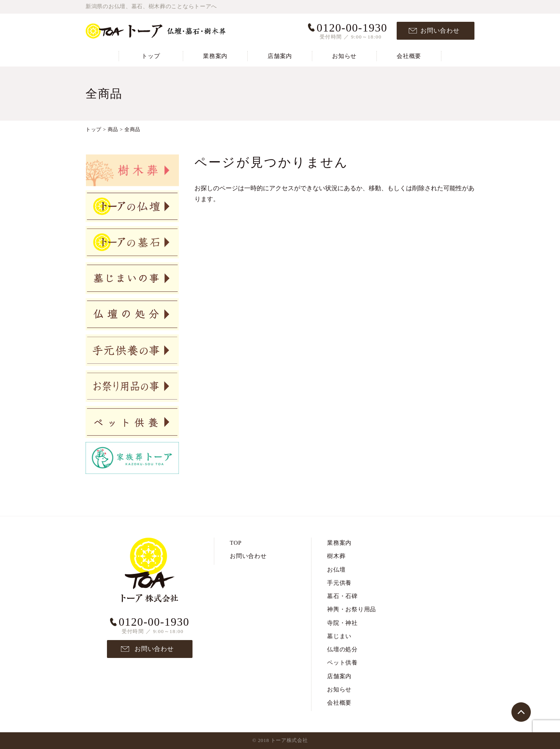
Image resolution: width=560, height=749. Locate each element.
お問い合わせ (440, 31)
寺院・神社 (342, 623)
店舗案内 (280, 56)
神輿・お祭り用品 (352, 609)
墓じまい (339, 636)
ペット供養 (342, 663)
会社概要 (409, 56)
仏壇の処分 (342, 649)
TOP (236, 543)
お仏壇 (336, 570)
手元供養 (339, 583)
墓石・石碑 (342, 596)
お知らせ (344, 56)
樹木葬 (336, 556)
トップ (151, 56)
